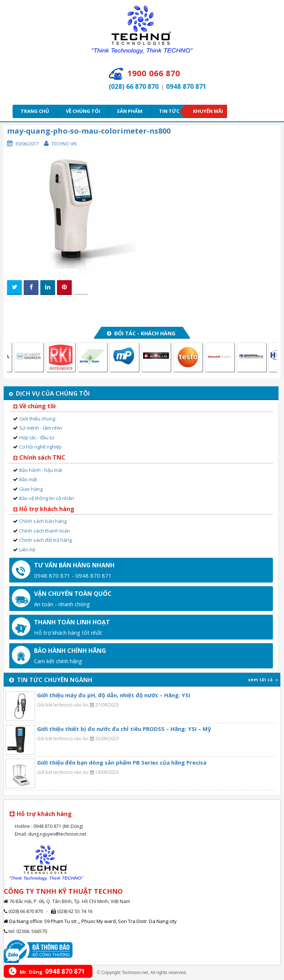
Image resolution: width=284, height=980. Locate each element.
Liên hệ (27, 550)
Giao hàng (31, 489)
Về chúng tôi (83, 111)
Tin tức (172, 111)
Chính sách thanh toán (45, 531)
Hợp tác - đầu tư (37, 437)
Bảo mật (28, 479)
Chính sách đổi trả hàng (45, 540)
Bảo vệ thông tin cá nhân (47, 498)
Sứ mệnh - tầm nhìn (41, 428)
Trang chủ (35, 111)
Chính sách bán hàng (43, 521)
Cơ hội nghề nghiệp (40, 447)
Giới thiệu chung (37, 419)
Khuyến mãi (208, 111)
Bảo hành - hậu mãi (41, 470)
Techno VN (64, 144)
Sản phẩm (130, 111)
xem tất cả (263, 680)
